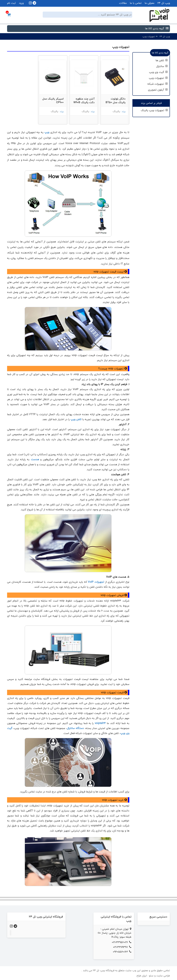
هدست (34, 459)
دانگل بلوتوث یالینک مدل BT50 (116, 101)
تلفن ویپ (76, 419)
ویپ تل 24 (164, 3)
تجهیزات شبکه (158, 84)
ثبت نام (11, 3)
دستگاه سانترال (75, 728)
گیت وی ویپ (158, 72)
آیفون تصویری (158, 90)
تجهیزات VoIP (96, 582)
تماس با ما (136, 3)
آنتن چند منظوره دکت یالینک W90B (84, 101)
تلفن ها (162, 60)
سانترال (162, 66)
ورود (21, 3)
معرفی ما (150, 3)
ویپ (46, 132)
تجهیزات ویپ (149, 36)
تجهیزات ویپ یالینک (154, 110)
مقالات (123, 3)
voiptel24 (100, 723)
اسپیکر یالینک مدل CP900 (53, 101)
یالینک (116, 111)
